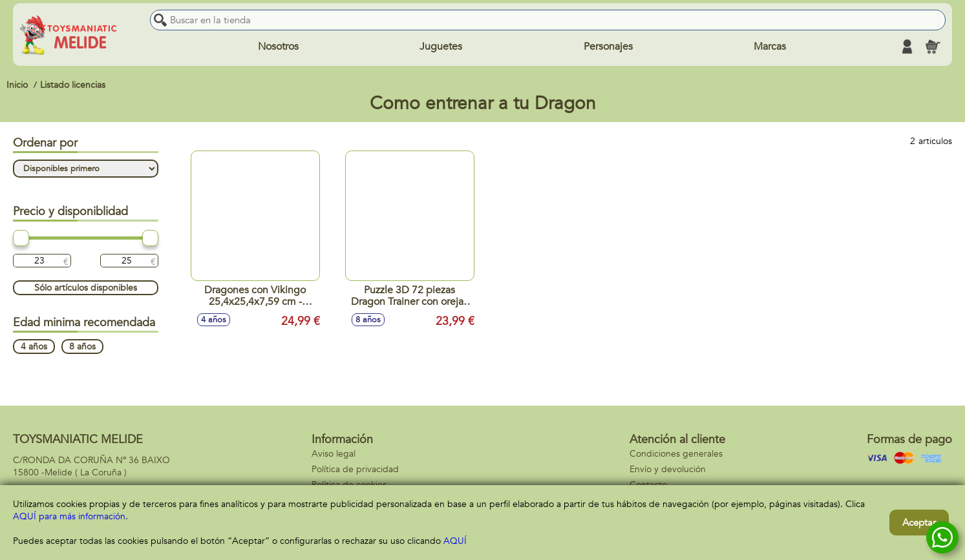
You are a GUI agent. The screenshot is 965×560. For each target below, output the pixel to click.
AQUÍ (455, 541)
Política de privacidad (355, 469)
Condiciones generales (676, 454)
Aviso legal (334, 454)
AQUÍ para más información (69, 516)
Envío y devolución (668, 469)
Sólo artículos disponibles (86, 288)
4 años (34, 347)
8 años (82, 347)
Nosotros (278, 47)
